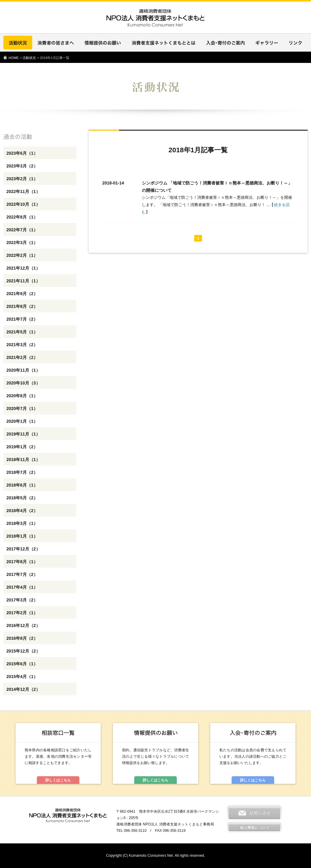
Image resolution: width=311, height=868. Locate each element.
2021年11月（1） (23, 281)
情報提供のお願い (103, 43)
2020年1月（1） (22, 421)
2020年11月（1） (23, 370)
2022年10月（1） (23, 204)
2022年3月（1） (22, 243)
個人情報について (254, 827)
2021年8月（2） (22, 306)
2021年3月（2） (22, 345)
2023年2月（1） (22, 179)
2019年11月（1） (23, 434)
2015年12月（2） (23, 651)
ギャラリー (267, 43)
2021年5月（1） (22, 332)
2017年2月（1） (22, 613)
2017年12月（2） (23, 549)
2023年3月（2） (22, 166)
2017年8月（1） (22, 562)
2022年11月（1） (23, 191)
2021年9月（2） (22, 294)
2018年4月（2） (22, 511)
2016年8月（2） (22, 638)
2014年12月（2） (23, 689)
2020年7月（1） (22, 408)
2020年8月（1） (22, 396)
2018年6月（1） (22, 485)
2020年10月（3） (23, 383)
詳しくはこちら (58, 780)
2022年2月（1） (22, 255)
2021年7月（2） (22, 319)
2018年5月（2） (22, 498)
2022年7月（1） (22, 230)
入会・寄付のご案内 (225, 43)
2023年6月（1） (22, 153)
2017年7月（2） (22, 574)
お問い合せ (254, 813)
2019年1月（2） (22, 447)
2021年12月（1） (23, 268)
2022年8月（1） (22, 217)
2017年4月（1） (22, 587)
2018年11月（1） (23, 460)
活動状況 (18, 43)
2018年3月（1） (22, 523)
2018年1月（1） (22, 536)
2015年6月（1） (22, 664)
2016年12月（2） (23, 625)
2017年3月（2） (22, 600)
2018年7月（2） (22, 472)
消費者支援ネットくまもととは (164, 43)
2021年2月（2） (22, 357)
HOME (14, 58)
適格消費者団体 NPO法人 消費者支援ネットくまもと (68, 815)
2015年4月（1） (22, 677)
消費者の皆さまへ (56, 43)
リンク (295, 43)
